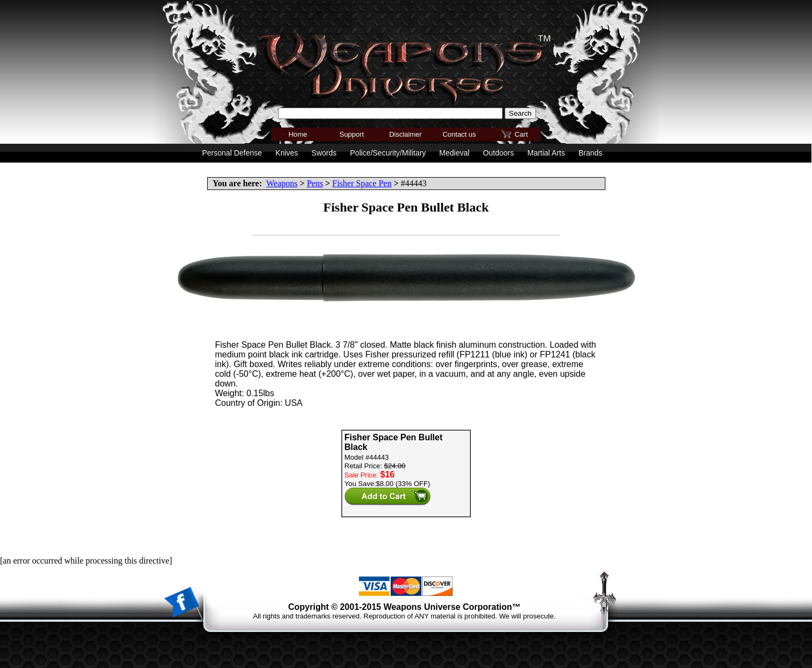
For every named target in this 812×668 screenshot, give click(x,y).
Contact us (459, 134)
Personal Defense (232, 153)
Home (298, 134)
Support (352, 134)
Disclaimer (405, 134)
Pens (315, 183)
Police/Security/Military (388, 153)
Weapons (282, 183)
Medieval (454, 153)
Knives (287, 153)
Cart (521, 134)
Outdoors (498, 153)
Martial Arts (546, 153)
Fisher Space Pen (362, 183)
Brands (590, 153)
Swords (324, 153)
